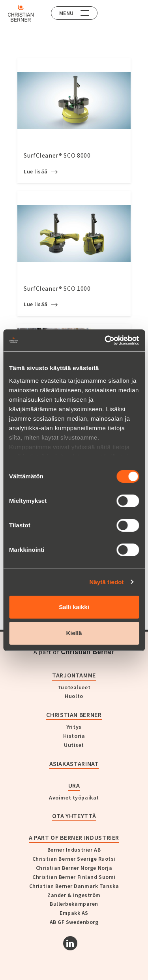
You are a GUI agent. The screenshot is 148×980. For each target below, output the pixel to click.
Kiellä (74, 633)
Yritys (74, 727)
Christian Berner (74, 715)
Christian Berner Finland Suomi (74, 877)
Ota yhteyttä (74, 816)
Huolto (74, 696)
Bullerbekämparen (74, 904)
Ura (74, 785)
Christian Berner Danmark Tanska (74, 886)
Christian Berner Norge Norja (74, 868)
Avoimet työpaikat (74, 798)
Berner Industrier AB (74, 850)
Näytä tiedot (107, 582)
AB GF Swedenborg (74, 922)
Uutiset (74, 745)
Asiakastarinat (74, 764)
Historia (74, 736)
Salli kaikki (74, 607)
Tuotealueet (74, 687)
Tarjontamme (74, 675)
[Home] (21, 13)
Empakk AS (74, 913)
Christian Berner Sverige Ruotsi (74, 859)
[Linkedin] (70, 943)
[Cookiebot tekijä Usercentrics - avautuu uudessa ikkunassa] (105, 340)
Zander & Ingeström (74, 895)
